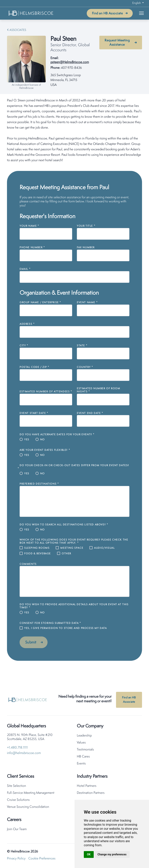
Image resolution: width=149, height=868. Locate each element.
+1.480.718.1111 (17, 748)
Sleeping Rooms (37, 548)
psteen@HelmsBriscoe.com (70, 62)
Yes (27, 440)
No (42, 440)
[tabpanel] (74, 131)
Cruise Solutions (18, 801)
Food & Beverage (38, 554)
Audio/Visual (104, 548)
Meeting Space (72, 548)
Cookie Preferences (42, 859)
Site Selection (16, 787)
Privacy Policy (16, 859)
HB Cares (83, 757)
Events (81, 764)
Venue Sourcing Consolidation (28, 808)
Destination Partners (91, 794)
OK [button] (89, 854)
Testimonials (85, 750)
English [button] (137, 3)
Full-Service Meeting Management (31, 794)
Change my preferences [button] (112, 854)
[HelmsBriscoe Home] (31, 13)
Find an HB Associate (107, 13)
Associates (18, 30)
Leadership (84, 736)
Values (81, 743)
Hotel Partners (87, 787)
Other (66, 554)
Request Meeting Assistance (117, 43)
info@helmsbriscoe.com (24, 754)
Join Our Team (17, 830)
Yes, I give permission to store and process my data (66, 628)
